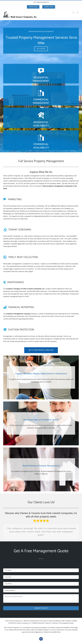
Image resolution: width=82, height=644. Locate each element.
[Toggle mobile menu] (78, 13)
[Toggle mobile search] (73, 13)
